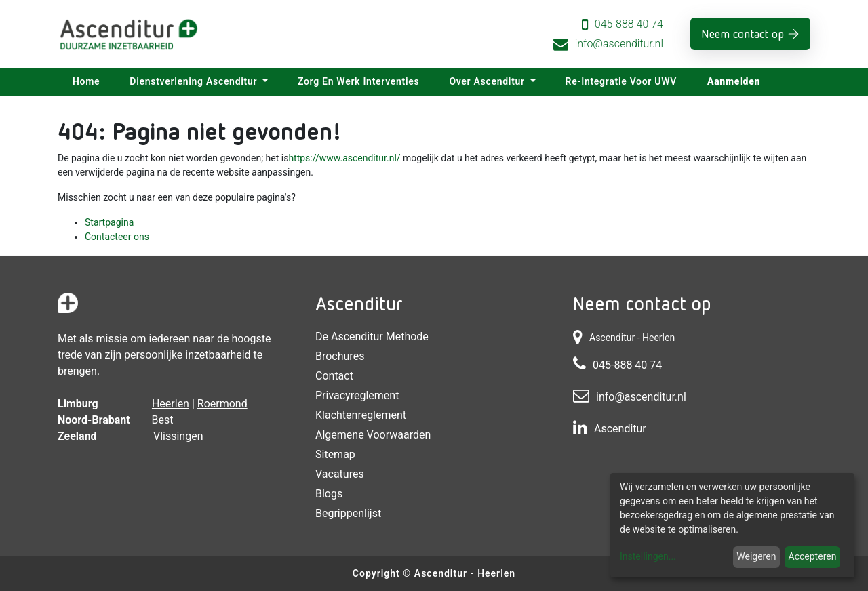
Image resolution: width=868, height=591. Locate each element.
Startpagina (109, 222)
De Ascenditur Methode (372, 337)
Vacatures (340, 474)
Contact (334, 376)
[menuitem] (86, 82)
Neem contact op (743, 34)
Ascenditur (620, 429)
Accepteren (813, 556)
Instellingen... (648, 556)
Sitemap (335, 454)
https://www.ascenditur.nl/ (344, 158)
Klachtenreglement (361, 415)
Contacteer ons (117, 237)
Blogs (329, 494)
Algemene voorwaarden (373, 435)
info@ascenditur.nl (619, 44)
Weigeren (756, 556)
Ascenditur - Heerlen (465, 573)
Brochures (340, 356)
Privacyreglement (357, 395)
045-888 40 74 (629, 24)
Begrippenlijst (348, 513)
